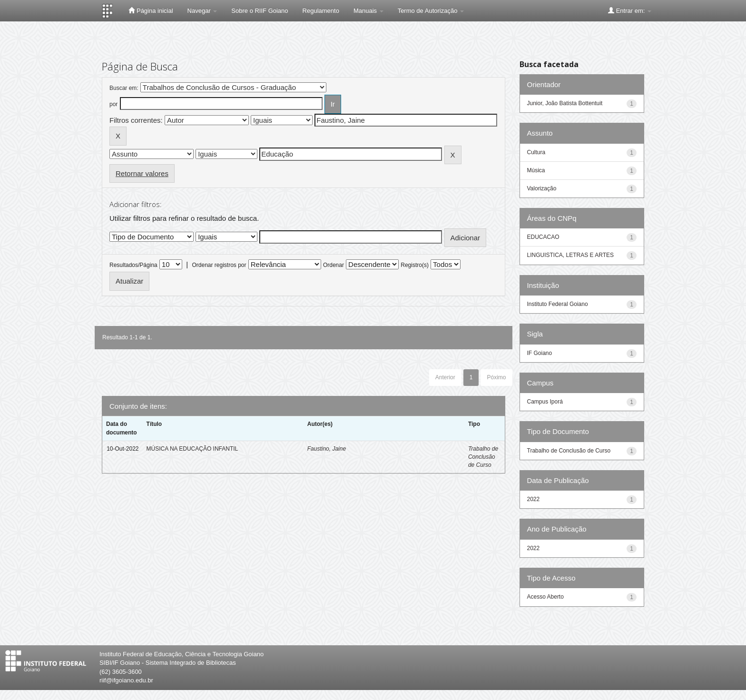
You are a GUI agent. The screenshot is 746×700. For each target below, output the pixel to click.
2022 (534, 499)
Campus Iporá (545, 402)
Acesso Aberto (545, 597)
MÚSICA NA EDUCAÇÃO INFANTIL (192, 449)
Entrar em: (630, 10)
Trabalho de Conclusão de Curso (483, 457)
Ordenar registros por (219, 265)
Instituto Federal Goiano (558, 304)
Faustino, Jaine (327, 449)
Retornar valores (142, 173)
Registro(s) (415, 265)
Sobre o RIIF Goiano (260, 11)
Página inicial (151, 10)
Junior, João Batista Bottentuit (565, 103)
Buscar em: (124, 88)
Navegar (202, 11)
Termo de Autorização (431, 11)
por (113, 104)
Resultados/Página (133, 265)
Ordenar (334, 265)
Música (536, 170)
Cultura (536, 152)
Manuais (368, 11)
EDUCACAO (543, 237)
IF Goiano (540, 353)
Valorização (542, 188)
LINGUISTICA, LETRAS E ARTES (571, 255)
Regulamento (321, 11)
